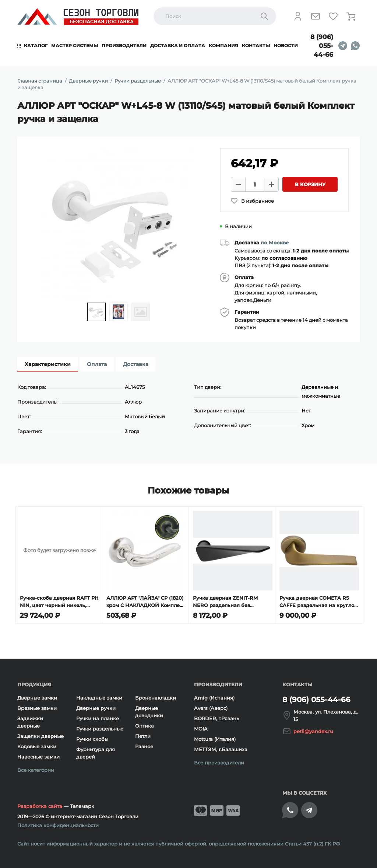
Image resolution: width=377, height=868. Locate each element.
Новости (286, 46)
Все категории (36, 768)
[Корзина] (351, 16)
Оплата (97, 364)
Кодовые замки (37, 745)
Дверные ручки (96, 707)
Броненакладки (156, 696)
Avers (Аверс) (211, 707)
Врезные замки (37, 707)
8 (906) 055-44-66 (322, 46)
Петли (143, 735)
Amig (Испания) (214, 696)
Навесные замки (38, 755)
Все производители (219, 761)
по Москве (275, 243)
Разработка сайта (40, 805)
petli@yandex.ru (313, 730)
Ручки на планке (98, 717)
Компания (223, 46)
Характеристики (48, 364)
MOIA (201, 727)
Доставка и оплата (178, 46)
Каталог (36, 46)
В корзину (310, 184)
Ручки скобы (92, 738)
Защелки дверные (40, 735)
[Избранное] (333, 16)
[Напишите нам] (316, 16)
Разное (144, 745)
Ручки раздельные (100, 727)
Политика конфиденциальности (58, 824)
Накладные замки (99, 696)
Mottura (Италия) (215, 738)
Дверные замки (37, 696)
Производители (124, 46)
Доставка (136, 364)
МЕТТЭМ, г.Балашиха (221, 748)
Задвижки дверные (30, 721)
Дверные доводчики (149, 710)
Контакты (256, 46)
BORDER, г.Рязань (216, 717)
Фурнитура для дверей (96, 752)
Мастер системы (75, 46)
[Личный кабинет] (298, 16)
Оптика (145, 724)
